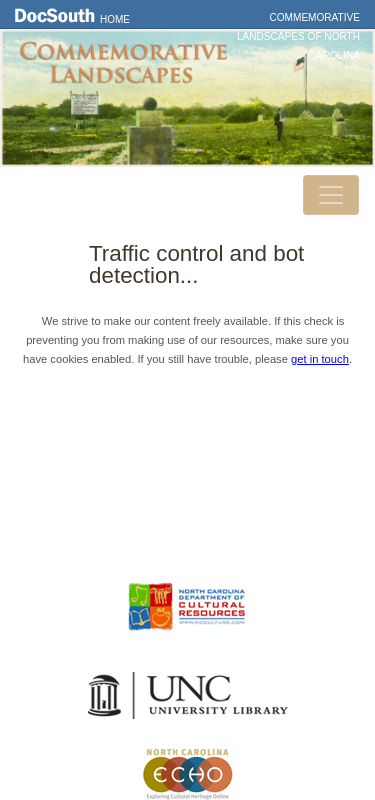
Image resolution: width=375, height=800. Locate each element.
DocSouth (188, 446)
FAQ (187, 532)
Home (115, 19)
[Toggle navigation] (331, 195)
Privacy (188, 504)
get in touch (320, 359)
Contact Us (188, 475)
